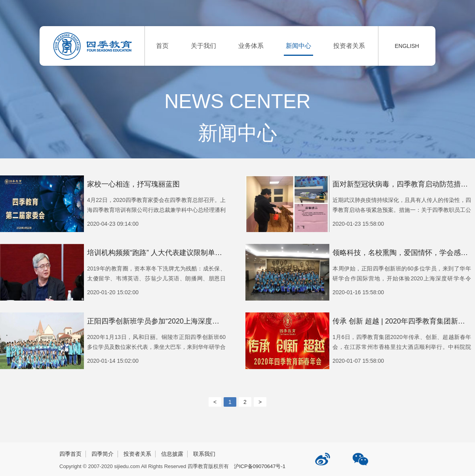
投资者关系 (349, 46)
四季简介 (103, 454)
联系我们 (204, 454)
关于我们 (203, 46)
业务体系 (251, 46)
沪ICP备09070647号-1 (260, 466)
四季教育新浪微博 (323, 456)
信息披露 (172, 454)
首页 (162, 46)
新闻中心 (298, 46)
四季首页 (70, 454)
